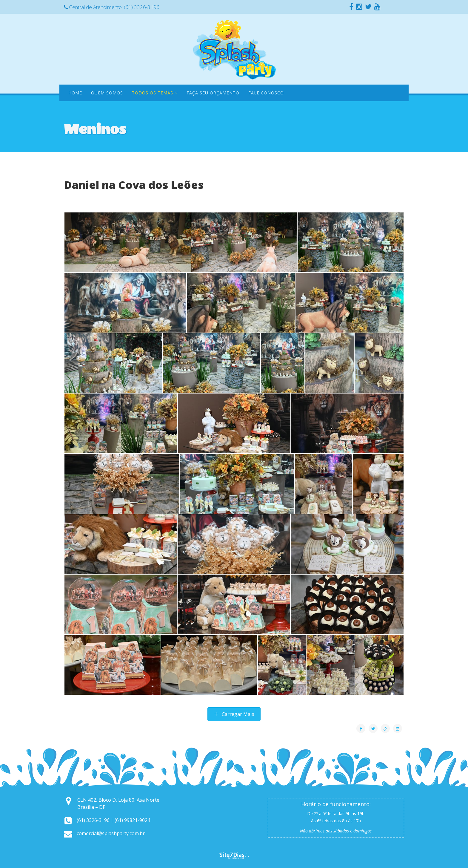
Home (75, 93)
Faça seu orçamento (213, 93)
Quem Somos (107, 93)
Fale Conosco (266, 93)
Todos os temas (153, 93)
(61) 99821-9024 (132, 820)
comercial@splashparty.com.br (111, 833)
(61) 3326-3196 (142, 7)
